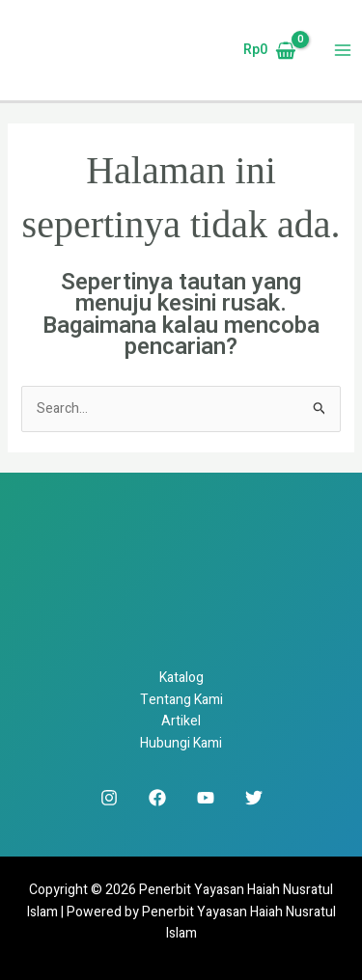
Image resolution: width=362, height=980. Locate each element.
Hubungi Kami (181, 743)
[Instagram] (109, 798)
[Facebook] (157, 798)
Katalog (181, 678)
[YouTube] (206, 798)
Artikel (181, 721)
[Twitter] (254, 798)
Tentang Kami (181, 700)
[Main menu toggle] (342, 51)
